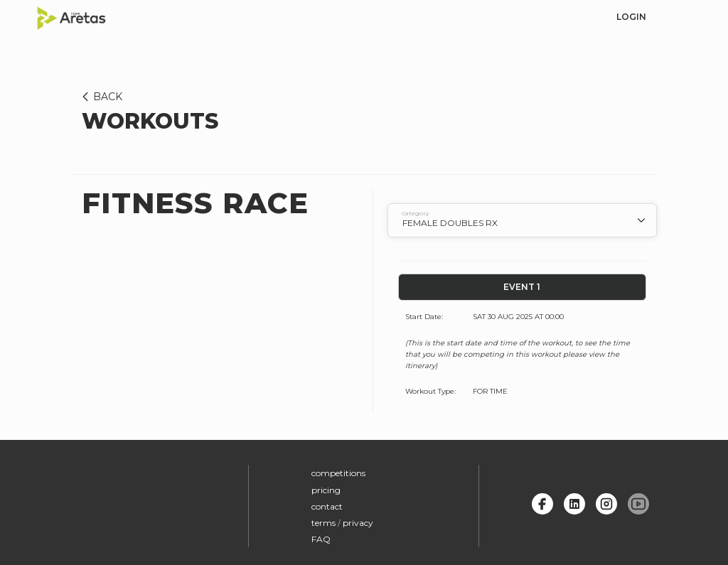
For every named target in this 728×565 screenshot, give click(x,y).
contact (327, 506)
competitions (338, 473)
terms (323, 523)
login (631, 17)
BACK (100, 97)
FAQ (321, 539)
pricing (326, 490)
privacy (358, 523)
